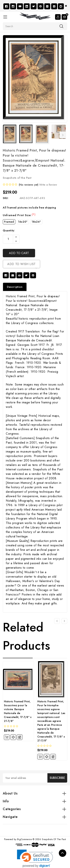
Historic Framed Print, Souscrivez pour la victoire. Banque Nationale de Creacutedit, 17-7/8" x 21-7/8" (18, 711)
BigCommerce (25, 839)
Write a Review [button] (48, 185)
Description (15, 287)
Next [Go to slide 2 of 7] (63, 135)
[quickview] (13, 737)
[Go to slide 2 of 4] (64, 621)
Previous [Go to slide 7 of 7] (5, 135)
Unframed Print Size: (19, 215)
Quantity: (9, 230)
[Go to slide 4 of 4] (57, 621)
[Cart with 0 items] (64, 17)
